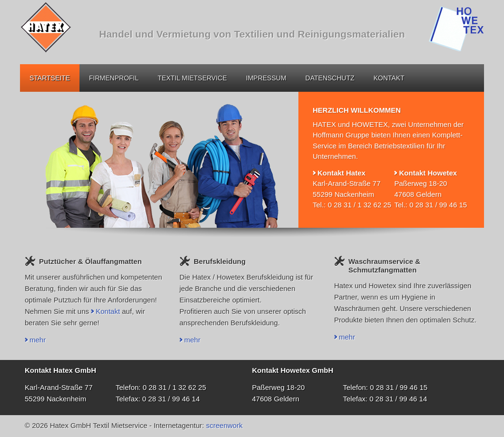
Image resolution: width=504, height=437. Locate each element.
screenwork (224, 425)
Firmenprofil (114, 78)
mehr (38, 340)
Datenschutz (330, 78)
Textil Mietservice (192, 78)
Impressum (266, 78)
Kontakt (389, 78)
